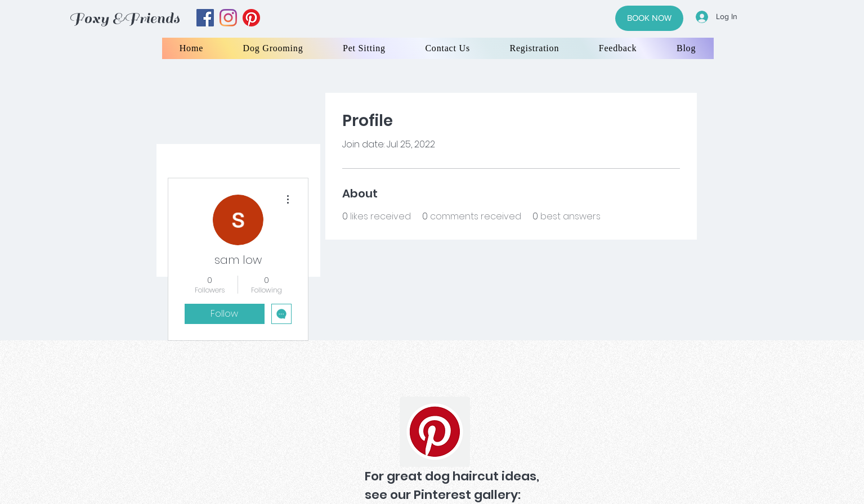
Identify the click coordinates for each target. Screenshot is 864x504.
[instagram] (228, 18)
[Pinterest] (435, 432)
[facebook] (205, 18)
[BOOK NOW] (649, 18)
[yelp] (251, 18)
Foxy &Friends (124, 18)
